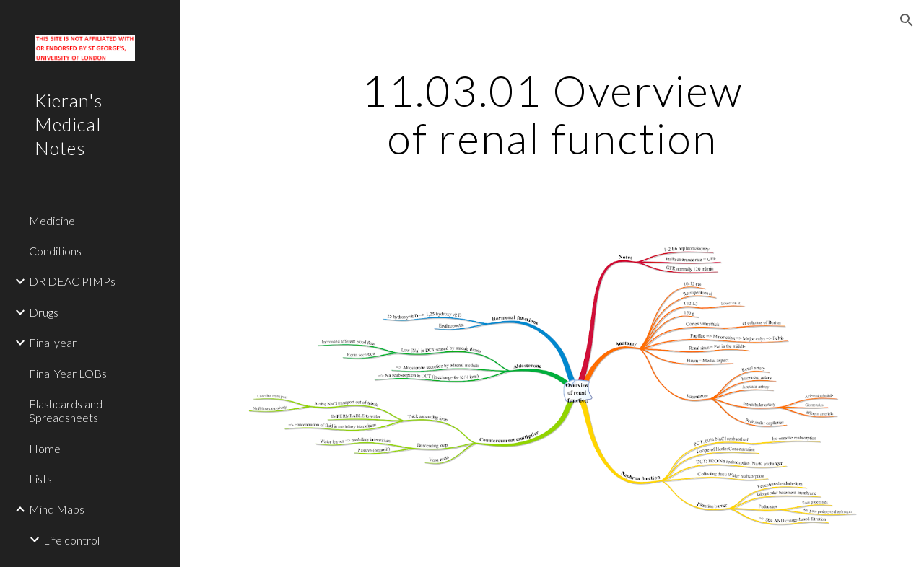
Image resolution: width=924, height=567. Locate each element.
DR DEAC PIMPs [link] (72, 281)
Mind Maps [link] (57, 509)
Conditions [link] (55, 251)
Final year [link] (53, 342)
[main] (552, 114)
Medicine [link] (52, 220)
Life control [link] (71, 540)
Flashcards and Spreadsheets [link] (66, 410)
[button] (907, 20)
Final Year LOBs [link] (68, 373)
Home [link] (45, 448)
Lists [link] (40, 479)
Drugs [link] (44, 312)
